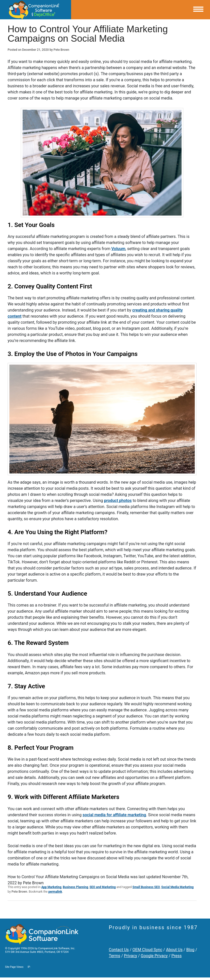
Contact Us (119, 950)
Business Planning (75, 887)
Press (176, 956)
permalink (55, 892)
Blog (190, 950)
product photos (118, 501)
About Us (174, 950)
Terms (115, 956)
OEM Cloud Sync (148, 950)
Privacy (131, 956)
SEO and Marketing (102, 887)
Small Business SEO (146, 887)
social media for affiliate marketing (114, 815)
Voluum (118, 249)
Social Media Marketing (177, 887)
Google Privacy (154, 956)
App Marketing (51, 887)
